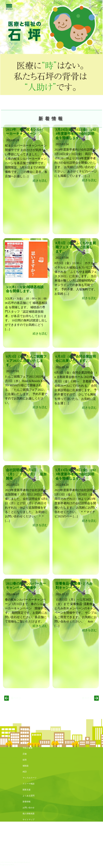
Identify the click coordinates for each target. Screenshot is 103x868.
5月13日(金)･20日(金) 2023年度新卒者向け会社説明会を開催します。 (76, 474)
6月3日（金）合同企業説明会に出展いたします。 (76, 359)
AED (25, 772)
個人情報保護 (29, 814)
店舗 (25, 754)
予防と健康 (28, 748)
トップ (26, 724)
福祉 (25, 742)
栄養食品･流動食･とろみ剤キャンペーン (74, 586)
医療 (25, 736)
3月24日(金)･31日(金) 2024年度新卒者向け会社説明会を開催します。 (76, 134)
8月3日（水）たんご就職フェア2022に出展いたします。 (26, 361)
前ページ (16, 698)
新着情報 (27, 802)
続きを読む (40, 181)
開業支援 (27, 790)
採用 (25, 760)
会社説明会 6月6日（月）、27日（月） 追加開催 (26, 474)
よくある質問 (29, 796)
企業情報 (27, 730)
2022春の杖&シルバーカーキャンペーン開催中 (26, 586)
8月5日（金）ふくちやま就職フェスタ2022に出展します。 (76, 247)
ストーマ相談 (29, 784)
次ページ (87, 698)
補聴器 (26, 766)
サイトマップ (29, 820)
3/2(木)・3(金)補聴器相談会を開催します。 (25, 289)
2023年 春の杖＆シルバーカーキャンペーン (25, 132)
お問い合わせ (29, 808)
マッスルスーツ (30, 778)
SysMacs (11, 865)
